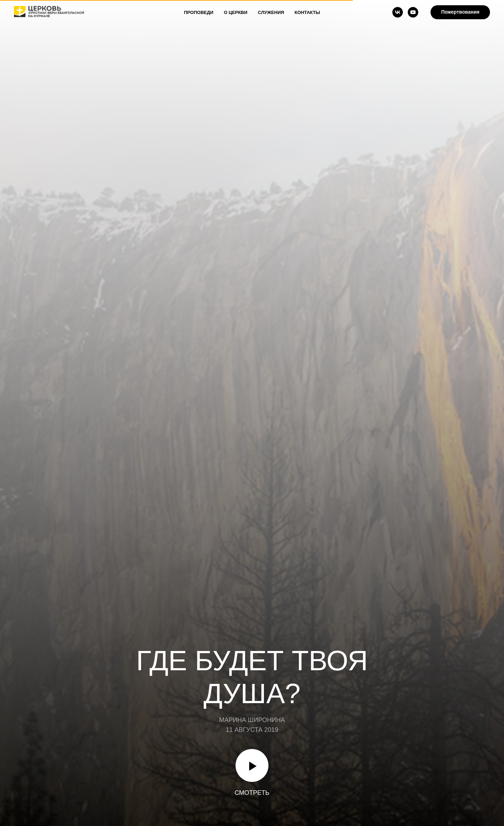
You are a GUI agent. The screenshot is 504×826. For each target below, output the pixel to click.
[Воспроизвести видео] (252, 765)
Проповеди (199, 12)
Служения (271, 12)
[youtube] (413, 12)
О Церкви (236, 12)
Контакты (307, 12)
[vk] (398, 12)
